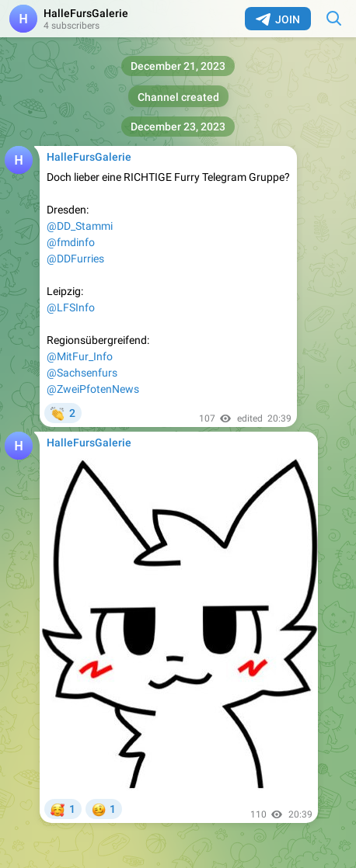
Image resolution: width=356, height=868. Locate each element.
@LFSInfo (71, 307)
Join (278, 19)
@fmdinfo (71, 242)
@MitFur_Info (80, 356)
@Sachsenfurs (82, 373)
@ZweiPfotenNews (93, 389)
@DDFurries (75, 259)
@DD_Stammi (80, 226)
